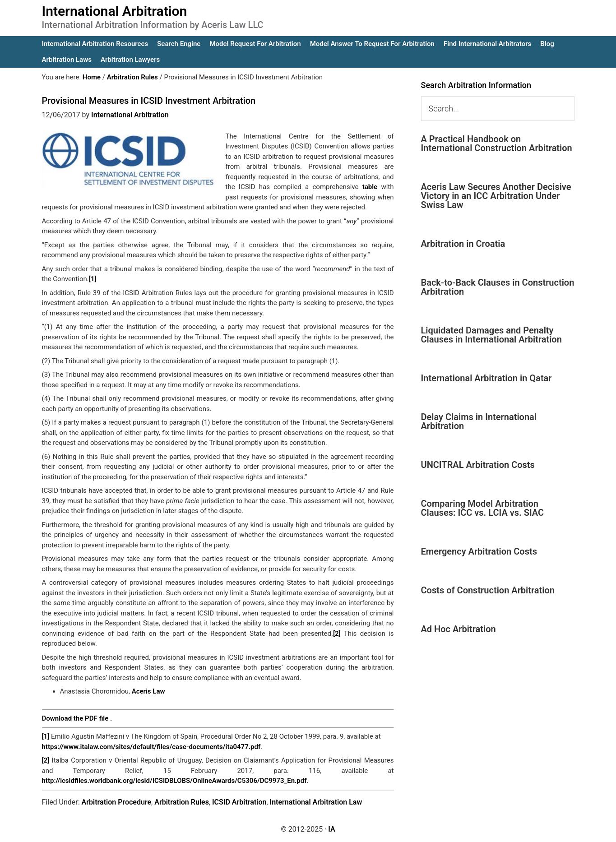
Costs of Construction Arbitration (488, 590)
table (370, 187)
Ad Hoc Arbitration (459, 629)
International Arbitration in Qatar (486, 378)
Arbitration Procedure (117, 802)
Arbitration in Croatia (463, 244)
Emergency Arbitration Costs (479, 551)
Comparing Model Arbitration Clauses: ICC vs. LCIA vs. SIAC (483, 508)
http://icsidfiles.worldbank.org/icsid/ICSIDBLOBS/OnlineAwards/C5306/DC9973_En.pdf (174, 781)
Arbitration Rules (182, 802)
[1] (93, 279)
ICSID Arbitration (239, 802)
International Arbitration (115, 11)
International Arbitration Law (316, 802)
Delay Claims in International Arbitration (479, 421)
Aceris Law (148, 691)
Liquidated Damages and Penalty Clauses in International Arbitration (491, 335)
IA (331, 829)
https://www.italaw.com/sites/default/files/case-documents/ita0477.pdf (151, 747)
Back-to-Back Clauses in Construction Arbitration (498, 287)
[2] (337, 634)
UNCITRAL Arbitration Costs (478, 465)
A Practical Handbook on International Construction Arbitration (497, 143)
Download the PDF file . (77, 718)
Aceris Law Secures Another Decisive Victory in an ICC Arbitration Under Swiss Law (496, 196)
